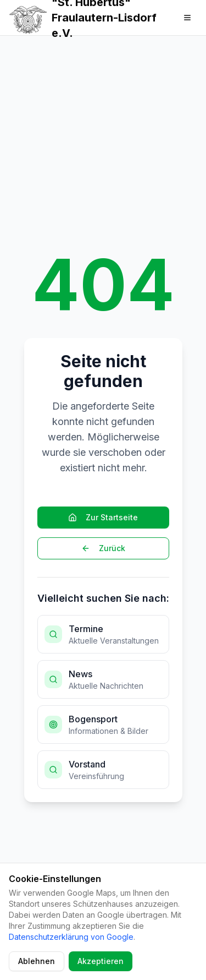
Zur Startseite (103, 517)
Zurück (103, 548)
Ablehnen (37, 961)
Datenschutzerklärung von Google (71, 937)
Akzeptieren (101, 961)
